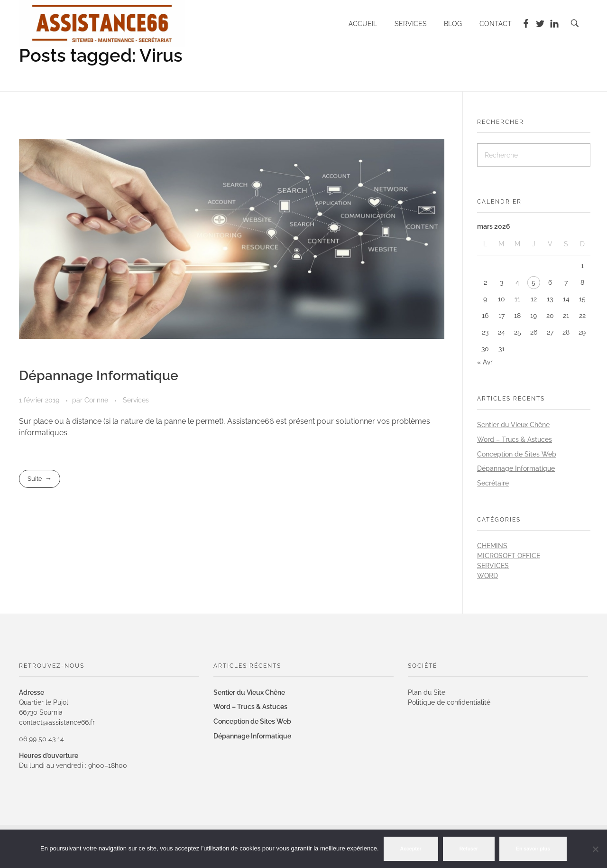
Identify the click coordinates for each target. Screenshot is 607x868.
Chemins (492, 546)
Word (487, 576)
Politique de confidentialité (449, 702)
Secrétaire (493, 483)
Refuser (469, 849)
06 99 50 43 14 (41, 739)
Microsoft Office (509, 556)
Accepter (411, 849)
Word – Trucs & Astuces (515, 439)
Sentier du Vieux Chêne (513, 425)
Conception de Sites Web (517, 454)
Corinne (97, 400)
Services (136, 400)
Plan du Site (427, 692)
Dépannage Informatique (99, 376)
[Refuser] (595, 849)
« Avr (485, 362)
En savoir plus (533, 849)
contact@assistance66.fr (57, 722)
